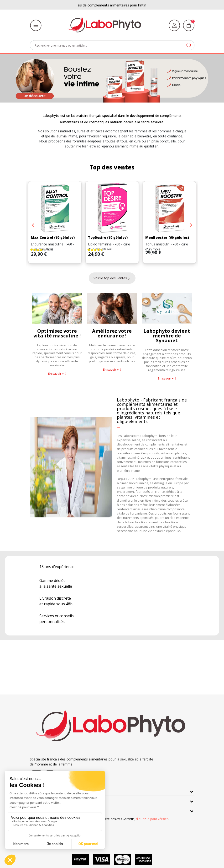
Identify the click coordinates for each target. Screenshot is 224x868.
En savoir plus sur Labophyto (57, 791)
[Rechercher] (112, 45)
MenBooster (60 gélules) (167, 237)
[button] (57, 374)
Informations (43, 810)
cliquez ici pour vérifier (152, 819)
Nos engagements (48, 800)
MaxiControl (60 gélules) (53, 237)
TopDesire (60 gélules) (108, 237)
